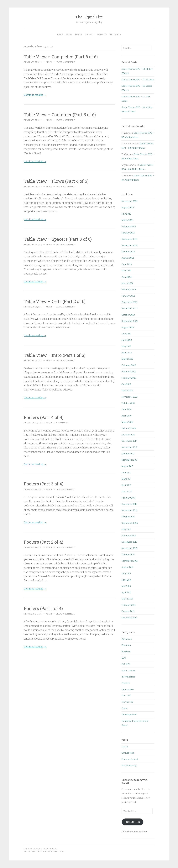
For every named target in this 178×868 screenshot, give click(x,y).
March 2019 (127, 390)
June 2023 (127, 340)
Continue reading (36, 95)
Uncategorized (129, 714)
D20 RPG (126, 664)
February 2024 (129, 289)
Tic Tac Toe (127, 702)
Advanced (127, 639)
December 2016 (129, 504)
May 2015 (126, 586)
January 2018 (128, 435)
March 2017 (127, 491)
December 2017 (129, 441)
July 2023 (126, 334)
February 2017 (129, 498)
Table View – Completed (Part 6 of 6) (62, 57)
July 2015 (126, 573)
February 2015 (129, 605)
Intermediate (128, 677)
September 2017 (130, 460)
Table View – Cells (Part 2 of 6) (56, 301)
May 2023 (126, 346)
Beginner (126, 645)
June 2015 (126, 580)
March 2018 (127, 422)
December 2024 (129, 239)
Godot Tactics (128, 670)
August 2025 (128, 207)
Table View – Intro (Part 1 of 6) (55, 355)
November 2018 (129, 397)
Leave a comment (65, 62)
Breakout (126, 651)
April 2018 (127, 416)
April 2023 (127, 353)
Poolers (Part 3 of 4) (44, 484)
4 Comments (63, 423)
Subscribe (133, 822)
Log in (125, 746)
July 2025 (126, 214)
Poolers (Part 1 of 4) (44, 608)
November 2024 (130, 245)
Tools (124, 708)
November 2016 (129, 510)
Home (60, 34)
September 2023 (130, 321)
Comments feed (130, 759)
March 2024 (127, 283)
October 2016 (128, 517)
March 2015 (127, 599)
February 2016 (129, 536)
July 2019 (126, 384)
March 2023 (127, 359)
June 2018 (127, 409)
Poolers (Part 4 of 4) (44, 417)
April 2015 (126, 592)
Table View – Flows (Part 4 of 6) (57, 181)
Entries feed (128, 753)
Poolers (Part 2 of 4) (44, 542)
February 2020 (129, 378)
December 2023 (129, 302)
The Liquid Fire (89, 17)
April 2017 (126, 485)
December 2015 (129, 542)
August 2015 (128, 567)
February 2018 (129, 428)
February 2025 (129, 226)
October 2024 (128, 252)
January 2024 (128, 296)
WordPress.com (56, 851)
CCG (124, 658)
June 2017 (126, 472)
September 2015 (130, 561)
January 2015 (128, 611)
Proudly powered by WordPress (41, 849)
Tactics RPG (128, 689)
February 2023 (129, 365)
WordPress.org (129, 765)
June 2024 (127, 264)
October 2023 (128, 315)
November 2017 (129, 447)
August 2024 (128, 258)
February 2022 (129, 371)
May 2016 (126, 529)
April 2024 (127, 277)
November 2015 (129, 548)
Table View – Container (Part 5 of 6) (61, 115)
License (90, 34)
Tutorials (115, 34)
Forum (79, 34)
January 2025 (128, 233)
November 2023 (130, 308)
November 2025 (130, 201)
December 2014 (129, 618)
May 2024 (126, 270)
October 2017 (128, 453)
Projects (102, 34)
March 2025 (127, 220)
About (69, 34)
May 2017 (126, 479)
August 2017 (128, 466)
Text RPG (126, 696)
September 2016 (130, 523)
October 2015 (128, 554)
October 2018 (128, 403)
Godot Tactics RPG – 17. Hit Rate (138, 80)
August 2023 (128, 327)
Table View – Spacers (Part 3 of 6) (59, 239)
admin (49, 62)
